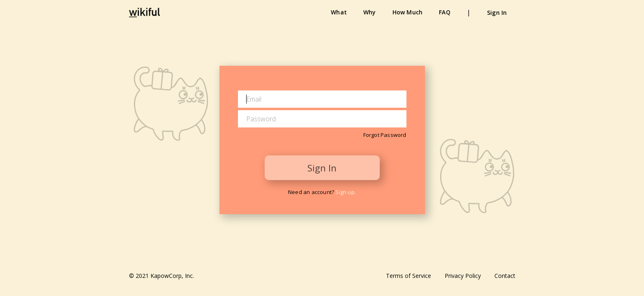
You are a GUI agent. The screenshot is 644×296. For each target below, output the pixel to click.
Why (370, 12)
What (339, 12)
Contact (505, 276)
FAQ (445, 12)
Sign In (497, 13)
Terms (409, 276)
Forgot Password (385, 135)
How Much (408, 12)
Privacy (463, 276)
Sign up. (346, 192)
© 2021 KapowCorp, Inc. (162, 276)
